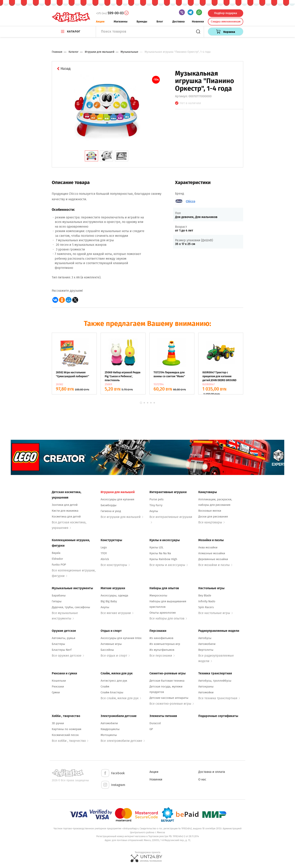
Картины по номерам (67, 729)
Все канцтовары (211, 522)
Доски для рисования (213, 517)
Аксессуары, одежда (114, 595)
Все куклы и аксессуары (169, 565)
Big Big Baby (109, 601)
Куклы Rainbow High (163, 559)
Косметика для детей (66, 517)
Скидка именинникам (226, 21)
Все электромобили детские (123, 741)
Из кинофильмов (161, 638)
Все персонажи (162, 656)
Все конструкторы (115, 565)
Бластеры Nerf (62, 650)
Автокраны (206, 687)
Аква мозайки (208, 547)
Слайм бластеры (112, 692)
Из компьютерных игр (165, 644)
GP (151, 729)
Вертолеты (206, 650)
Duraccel (155, 723)
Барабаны (59, 595)
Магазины (121, 21)
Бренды (142, 21)
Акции (100, 21)
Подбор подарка (226, 13)
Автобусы (205, 638)
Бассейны (107, 650)
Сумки (56, 692)
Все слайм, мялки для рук (121, 698)
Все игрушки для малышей (122, 517)
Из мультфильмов (162, 650)
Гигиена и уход (111, 511)
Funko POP (59, 565)
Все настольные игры (215, 613)
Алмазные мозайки (212, 553)
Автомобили (207, 644)
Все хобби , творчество (70, 741)
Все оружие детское (68, 656)
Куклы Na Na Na (160, 553)
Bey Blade (205, 595)
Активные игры (111, 644)
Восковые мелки (210, 511)
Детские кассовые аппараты (169, 698)
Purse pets (156, 499)
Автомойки (206, 692)
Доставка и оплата (212, 772)
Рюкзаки (58, 687)
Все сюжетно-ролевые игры (172, 704)
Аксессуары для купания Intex (121, 638)
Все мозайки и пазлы (215, 565)
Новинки (198, 21)
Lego (104, 547)
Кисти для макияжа (65, 511)
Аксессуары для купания (117, 499)
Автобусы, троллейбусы (215, 681)
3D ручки (58, 723)
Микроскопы (158, 595)
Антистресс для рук (114, 681)
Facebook (113, 773)
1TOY (104, 553)
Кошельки (59, 681)
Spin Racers (206, 607)
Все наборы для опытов (168, 618)
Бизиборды (109, 505)
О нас (202, 779)
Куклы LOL (156, 547)
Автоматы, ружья (63, 638)
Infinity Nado (207, 601)
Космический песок (65, 735)
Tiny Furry (156, 505)
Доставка (178, 21)
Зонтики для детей (65, 505)
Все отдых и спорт (115, 656)
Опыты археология (163, 613)
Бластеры (58, 644)
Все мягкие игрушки (117, 613)
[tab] (91, 156)
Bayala (56, 553)
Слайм (105, 687)
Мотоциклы (109, 735)
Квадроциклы (110, 729)
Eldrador (57, 559)
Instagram (113, 785)
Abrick (105, 559)
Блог (160, 21)
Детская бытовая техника (167, 681)
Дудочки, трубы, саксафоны (71, 607)
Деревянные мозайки (213, 559)
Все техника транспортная (219, 698)
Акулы (154, 511)
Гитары (57, 601)
